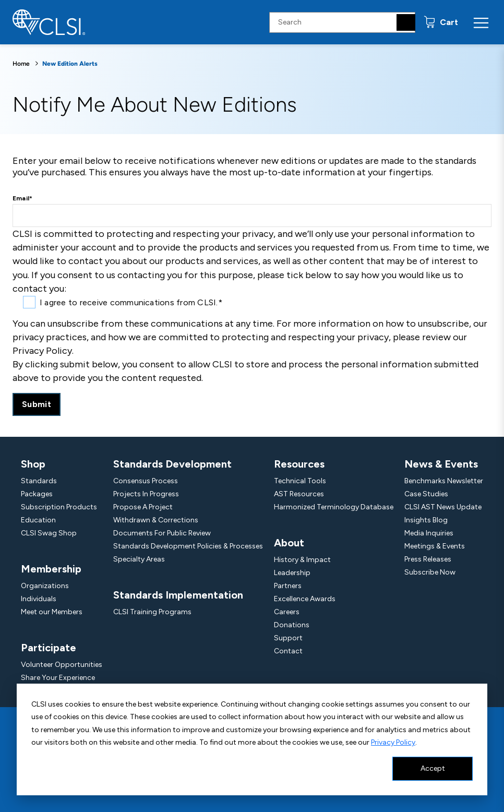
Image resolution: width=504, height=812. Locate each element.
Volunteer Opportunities (62, 665)
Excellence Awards (305, 599)
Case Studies (426, 494)
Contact (288, 651)
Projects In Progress (146, 494)
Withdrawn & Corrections (156, 520)
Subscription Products (59, 507)
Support (288, 638)
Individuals (39, 599)
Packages (37, 494)
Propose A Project (143, 507)
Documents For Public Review (162, 533)
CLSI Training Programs (152, 612)
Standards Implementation (178, 595)
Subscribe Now (430, 572)
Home (21, 64)
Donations (292, 625)
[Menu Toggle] (481, 22)
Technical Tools (300, 481)
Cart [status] (448, 22)
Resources (299, 464)
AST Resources (299, 494)
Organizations (45, 586)
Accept (433, 768)
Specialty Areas (139, 559)
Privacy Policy (393, 742)
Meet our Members (52, 612)
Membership (51, 569)
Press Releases (428, 559)
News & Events (441, 464)
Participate (49, 648)
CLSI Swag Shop (49, 533)
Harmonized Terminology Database (334, 507)
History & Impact (302, 560)
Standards (39, 481)
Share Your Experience (58, 678)
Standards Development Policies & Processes (188, 546)
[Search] (406, 22)
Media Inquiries (429, 533)
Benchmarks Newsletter (444, 481)
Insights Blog (426, 520)
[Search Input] (342, 22)
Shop (33, 464)
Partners (288, 586)
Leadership (292, 573)
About (289, 543)
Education (38, 520)
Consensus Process (146, 481)
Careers (287, 612)
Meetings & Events (435, 546)
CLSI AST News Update (443, 507)
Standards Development (172, 464)
